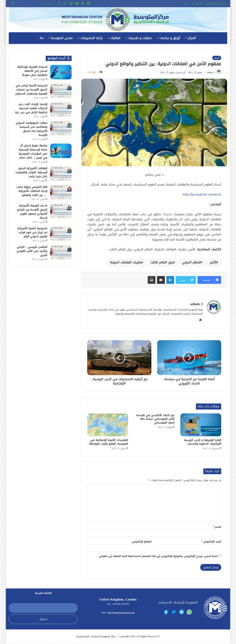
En (186, 3)
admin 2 (210, 73)
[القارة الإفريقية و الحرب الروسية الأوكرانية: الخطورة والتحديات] (201, 425)
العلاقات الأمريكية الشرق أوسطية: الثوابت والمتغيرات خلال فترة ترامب (31, 172)
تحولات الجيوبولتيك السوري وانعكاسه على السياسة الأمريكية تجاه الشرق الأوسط (31, 129)
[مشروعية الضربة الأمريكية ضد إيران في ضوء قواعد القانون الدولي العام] (61, 234)
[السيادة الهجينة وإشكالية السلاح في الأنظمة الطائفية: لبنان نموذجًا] (61, 72)
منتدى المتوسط (62, 38)
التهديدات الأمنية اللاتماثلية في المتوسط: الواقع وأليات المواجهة (108, 443)
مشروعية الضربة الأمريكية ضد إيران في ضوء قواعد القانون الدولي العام (32, 232)
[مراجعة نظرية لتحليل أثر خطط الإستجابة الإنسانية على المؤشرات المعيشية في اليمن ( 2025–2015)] (61, 151)
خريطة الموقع (216, 3)
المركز (192, 38)
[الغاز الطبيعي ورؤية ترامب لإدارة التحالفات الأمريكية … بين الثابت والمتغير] (61, 192)
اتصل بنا (197, 3)
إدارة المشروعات (91, 38)
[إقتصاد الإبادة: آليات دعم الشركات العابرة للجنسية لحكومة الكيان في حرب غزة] (61, 109)
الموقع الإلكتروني (142, 542)
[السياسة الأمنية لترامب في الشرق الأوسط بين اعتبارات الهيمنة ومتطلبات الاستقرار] (61, 91)
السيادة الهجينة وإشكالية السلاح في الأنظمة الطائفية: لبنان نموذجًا (32, 71)
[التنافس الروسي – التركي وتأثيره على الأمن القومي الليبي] (61, 252)
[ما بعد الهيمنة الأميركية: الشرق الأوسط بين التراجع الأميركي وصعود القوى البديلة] (61, 211)
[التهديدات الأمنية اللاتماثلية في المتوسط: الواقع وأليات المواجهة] (108, 425)
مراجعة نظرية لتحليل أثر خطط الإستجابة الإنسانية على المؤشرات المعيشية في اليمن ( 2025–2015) (33, 152)
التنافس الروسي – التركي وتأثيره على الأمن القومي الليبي (32, 251)
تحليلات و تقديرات (140, 38)
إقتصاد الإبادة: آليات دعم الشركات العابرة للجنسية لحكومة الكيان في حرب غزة (31, 108)
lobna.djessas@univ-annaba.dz (202, 195)
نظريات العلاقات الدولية (126, 263)
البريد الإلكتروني (211, 542)
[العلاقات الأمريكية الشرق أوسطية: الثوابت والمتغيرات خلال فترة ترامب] (61, 174)
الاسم (217, 527)
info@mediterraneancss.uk (121, 613)
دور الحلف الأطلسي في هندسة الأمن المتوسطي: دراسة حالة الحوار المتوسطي (155, 420)
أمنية (217, 58)
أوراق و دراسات (170, 38)
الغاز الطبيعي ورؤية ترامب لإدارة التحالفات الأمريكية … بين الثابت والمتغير (32, 191)
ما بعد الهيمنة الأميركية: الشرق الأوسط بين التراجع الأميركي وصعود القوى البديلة (32, 212)
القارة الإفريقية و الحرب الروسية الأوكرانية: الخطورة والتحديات (203, 443)
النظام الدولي (191, 263)
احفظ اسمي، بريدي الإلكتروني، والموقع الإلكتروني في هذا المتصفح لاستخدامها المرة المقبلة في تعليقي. (158, 556)
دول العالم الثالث (162, 263)
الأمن (213, 263)
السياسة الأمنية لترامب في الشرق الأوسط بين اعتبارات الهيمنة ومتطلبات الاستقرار (31, 90)
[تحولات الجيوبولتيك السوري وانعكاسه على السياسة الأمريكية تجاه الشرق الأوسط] (61, 128)
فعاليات (115, 38)
